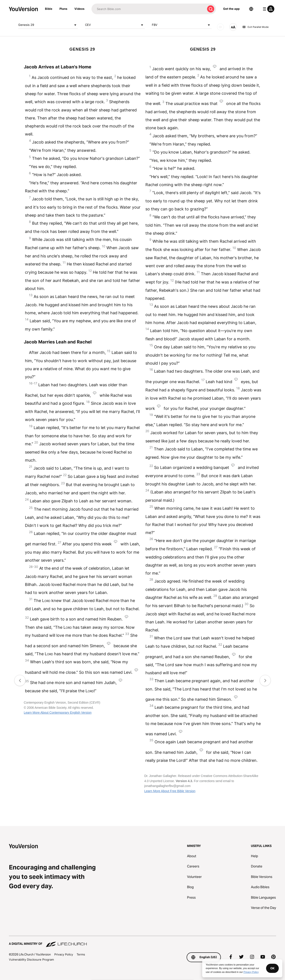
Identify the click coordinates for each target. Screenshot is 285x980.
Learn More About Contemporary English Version (58, 713)
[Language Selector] (251, 9)
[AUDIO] (220, 27)
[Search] (148, 9)
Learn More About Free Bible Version (170, 791)
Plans (63, 9)
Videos (79, 9)
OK (272, 968)
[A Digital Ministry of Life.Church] (142, 942)
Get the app (231, 9)
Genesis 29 (48, 25)
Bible (49, 9)
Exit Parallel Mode (255, 27)
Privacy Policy (64, 954)
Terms (81, 954)
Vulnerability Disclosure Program (31, 959)
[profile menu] (268, 9)
